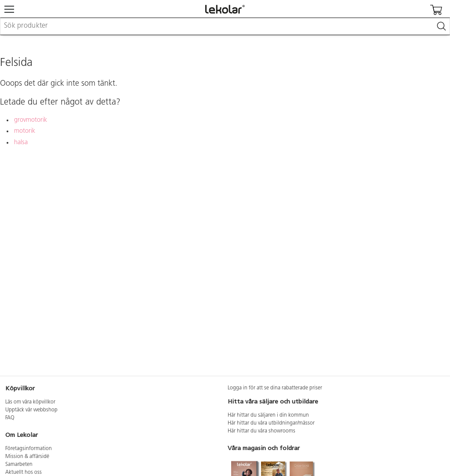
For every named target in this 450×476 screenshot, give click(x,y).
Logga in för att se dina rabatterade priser (275, 388)
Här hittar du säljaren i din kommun (268, 415)
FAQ (10, 418)
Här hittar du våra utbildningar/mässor (271, 423)
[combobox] (225, 26)
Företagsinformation (29, 449)
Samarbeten (19, 465)
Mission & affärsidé (27, 457)
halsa (21, 143)
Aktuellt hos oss (24, 472)
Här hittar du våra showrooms (261, 431)
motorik (25, 131)
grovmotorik (31, 120)
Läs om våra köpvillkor (30, 402)
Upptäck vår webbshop (31, 410)
